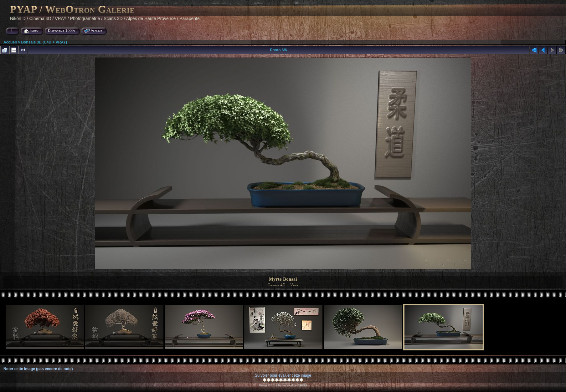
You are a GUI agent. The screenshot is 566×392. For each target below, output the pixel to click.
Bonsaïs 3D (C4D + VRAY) (44, 42)
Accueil (10, 42)
